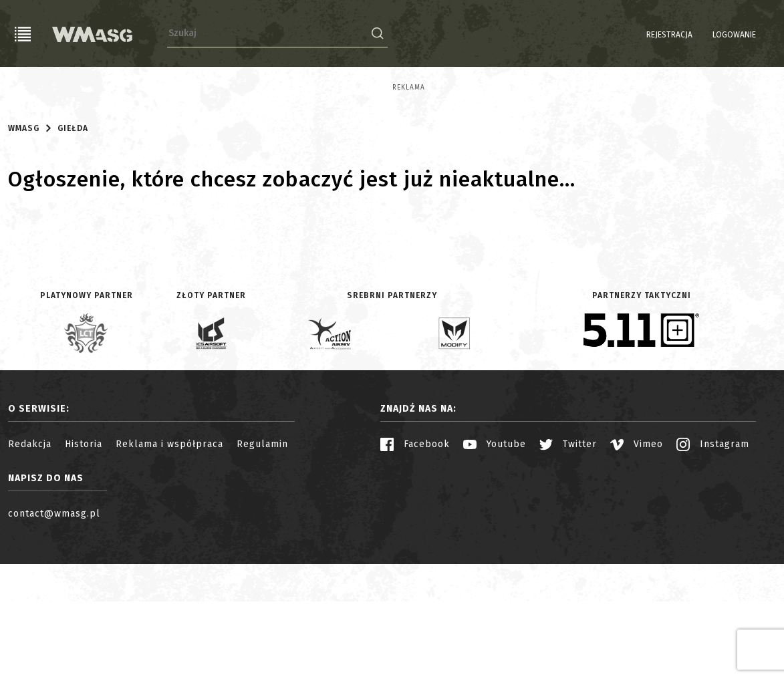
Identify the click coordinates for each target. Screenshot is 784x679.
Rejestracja (635, 35)
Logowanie (700, 35)
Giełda (73, 243)
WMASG (24, 243)
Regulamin (262, 559)
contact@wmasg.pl (54, 629)
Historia (84, 559)
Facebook (415, 559)
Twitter (568, 559)
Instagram (713, 559)
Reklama (24, 88)
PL (750, 35)
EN (767, 35)
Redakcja (30, 559)
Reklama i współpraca (169, 559)
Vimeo (637, 559)
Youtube (495, 559)
